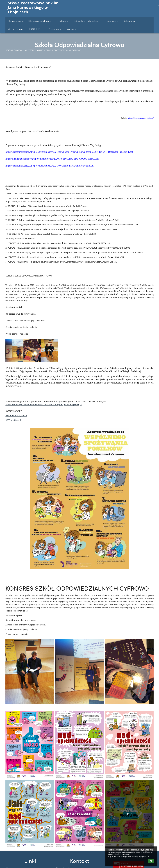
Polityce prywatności (142, 856)
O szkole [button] (63, 21)
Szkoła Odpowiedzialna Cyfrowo (64, 50)
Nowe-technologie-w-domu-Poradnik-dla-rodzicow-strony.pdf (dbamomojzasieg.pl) (44, 405)
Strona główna (14, 50)
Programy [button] (55, 29)
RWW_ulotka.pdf (13, 420)
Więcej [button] (72, 29)
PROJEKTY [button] (36, 29)
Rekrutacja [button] (129, 21)
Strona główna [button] (16, 21)
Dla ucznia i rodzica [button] (40, 21)
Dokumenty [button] (112, 21)
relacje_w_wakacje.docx (16, 415)
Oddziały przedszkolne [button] (87, 21)
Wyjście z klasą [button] (16, 29)
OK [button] (151, 861)
